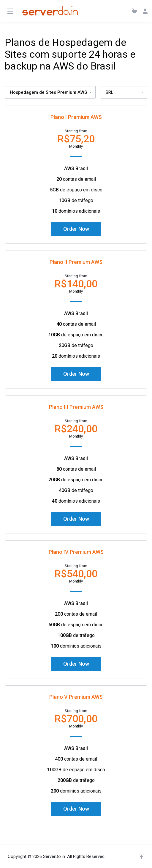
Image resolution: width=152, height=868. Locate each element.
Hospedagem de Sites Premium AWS (51, 92)
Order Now (76, 229)
